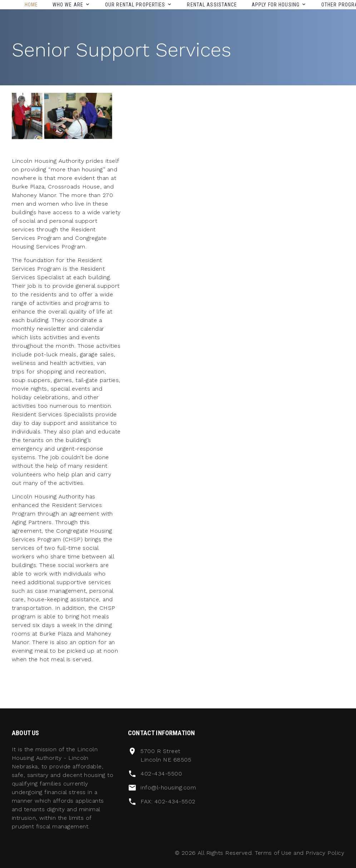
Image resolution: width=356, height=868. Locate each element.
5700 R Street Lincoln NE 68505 (166, 755)
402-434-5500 (161, 774)
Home (31, 5)
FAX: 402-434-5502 (168, 801)
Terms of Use (273, 853)
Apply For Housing (276, 5)
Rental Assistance (212, 5)
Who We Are (68, 5)
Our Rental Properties (135, 5)
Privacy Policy (325, 853)
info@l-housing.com (168, 787)
